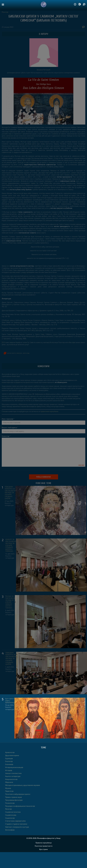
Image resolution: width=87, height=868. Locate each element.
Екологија (9, 761)
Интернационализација (14, 767)
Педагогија (9, 791)
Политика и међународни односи (18, 794)
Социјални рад (11, 815)
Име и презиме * (8, 419)
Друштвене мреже (12, 755)
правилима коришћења (49, 411)
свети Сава (26, 353)
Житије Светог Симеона (14, 353)
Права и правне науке (13, 797)
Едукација (9, 758)
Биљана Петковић (44, 70)
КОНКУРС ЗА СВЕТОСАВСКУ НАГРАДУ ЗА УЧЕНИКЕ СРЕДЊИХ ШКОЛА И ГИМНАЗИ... (11, 545)
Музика (8, 788)
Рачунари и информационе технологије (20, 806)
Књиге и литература (9, 504)
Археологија (10, 752)
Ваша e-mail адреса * (10, 427)
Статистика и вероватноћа (15, 821)
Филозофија (10, 830)
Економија (9, 764)
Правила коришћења (44, 843)
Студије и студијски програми (16, 824)
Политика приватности (44, 846)
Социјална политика (13, 812)
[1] (73, 220)
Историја (9, 770)
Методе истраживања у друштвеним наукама (23, 785)
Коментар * (6, 436)
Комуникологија (11, 779)
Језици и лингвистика (13, 773)
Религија (5, 12)
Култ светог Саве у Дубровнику (10, 701)
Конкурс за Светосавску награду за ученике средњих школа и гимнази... (10, 602)
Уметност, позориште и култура (17, 827)
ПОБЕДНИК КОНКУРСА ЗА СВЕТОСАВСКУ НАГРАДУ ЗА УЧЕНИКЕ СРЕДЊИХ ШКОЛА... (10, 493)
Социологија (10, 818)
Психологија (10, 803)
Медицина (9, 782)
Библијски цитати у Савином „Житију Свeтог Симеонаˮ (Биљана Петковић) (43, 18)
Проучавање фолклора (14, 800)
